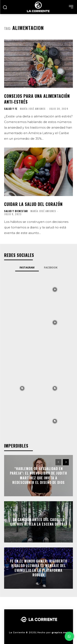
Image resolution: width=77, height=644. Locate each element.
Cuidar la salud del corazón (33, 204)
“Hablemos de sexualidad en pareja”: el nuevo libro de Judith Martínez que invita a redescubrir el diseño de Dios (38, 476)
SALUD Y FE (11, 109)
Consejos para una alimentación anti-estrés (37, 99)
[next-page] (66, 462)
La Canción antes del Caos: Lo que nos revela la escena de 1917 (38, 522)
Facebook (51, 268)
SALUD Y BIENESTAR (16, 211)
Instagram (27, 268)
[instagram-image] (22, 289)
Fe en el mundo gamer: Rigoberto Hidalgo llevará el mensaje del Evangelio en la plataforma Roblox (39, 568)
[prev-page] (58, 462)
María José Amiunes (33, 109)
